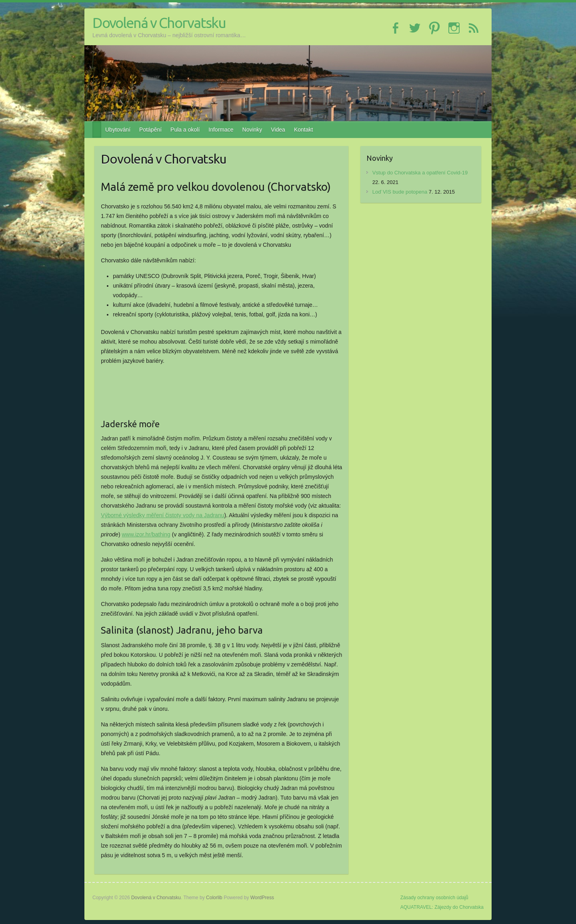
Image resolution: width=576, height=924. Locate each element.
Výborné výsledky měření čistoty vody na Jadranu (162, 515)
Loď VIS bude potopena (400, 192)
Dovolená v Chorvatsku (159, 23)
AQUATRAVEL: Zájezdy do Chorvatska (442, 907)
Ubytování (118, 130)
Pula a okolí (185, 130)
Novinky (252, 130)
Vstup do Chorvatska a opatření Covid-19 (420, 173)
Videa (278, 130)
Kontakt (303, 130)
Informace (221, 130)
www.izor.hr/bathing (146, 534)
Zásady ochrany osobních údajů (434, 898)
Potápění (150, 130)
